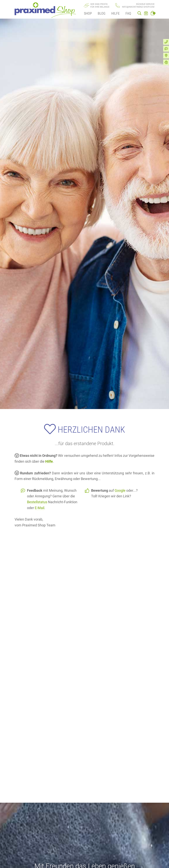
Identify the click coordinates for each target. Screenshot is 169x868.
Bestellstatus (37, 502)
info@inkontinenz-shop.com (138, 7)
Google (120, 490)
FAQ (128, 13)
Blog (102, 13)
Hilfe (115, 13)
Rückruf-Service (145, 4)
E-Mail (40, 508)
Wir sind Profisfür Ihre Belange (100, 6)
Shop (88, 13)
